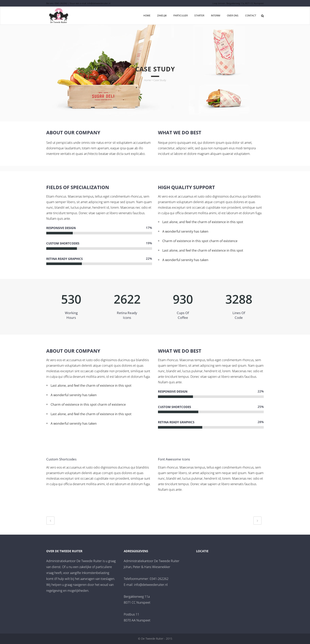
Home (147, 80)
